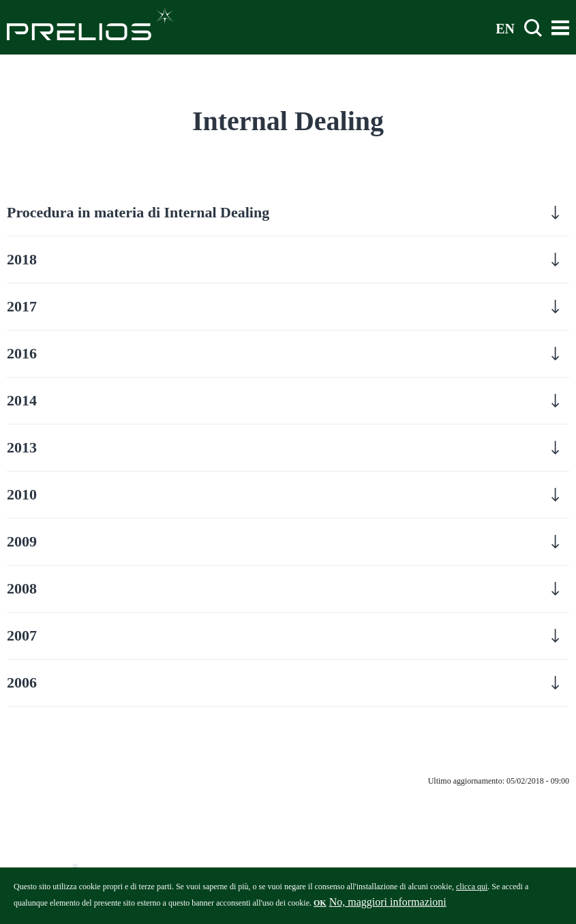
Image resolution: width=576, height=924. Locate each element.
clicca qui (472, 890)
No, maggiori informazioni (388, 905)
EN (505, 28)
